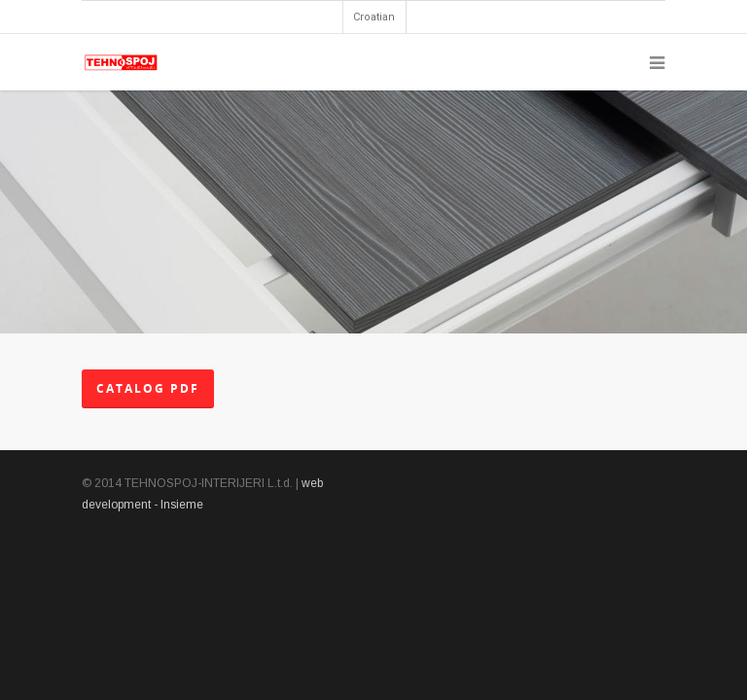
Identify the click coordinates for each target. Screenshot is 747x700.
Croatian (374, 17)
